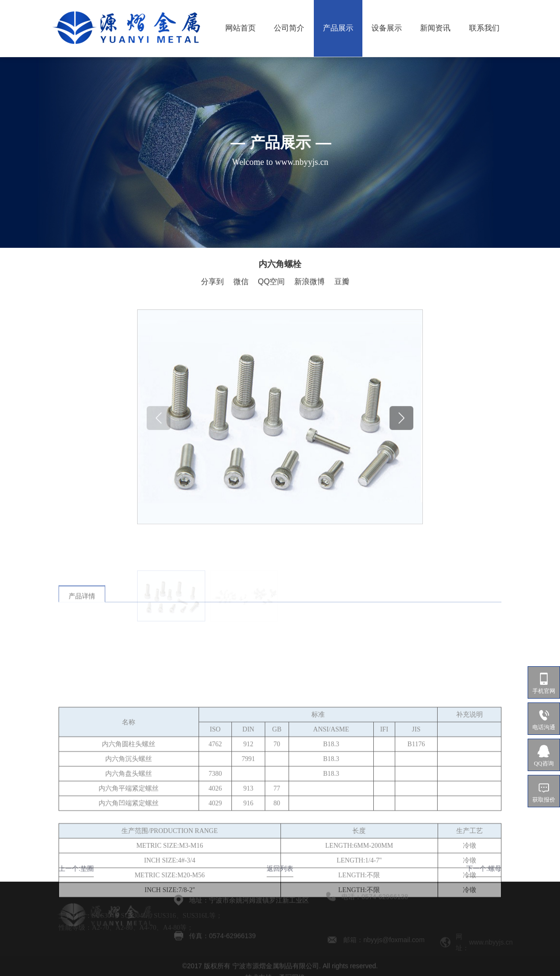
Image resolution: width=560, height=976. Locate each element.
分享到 (212, 282)
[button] (401, 467)
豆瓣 (342, 282)
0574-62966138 (385, 885)
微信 (241, 282)
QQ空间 (272, 282)
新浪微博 (310, 282)
